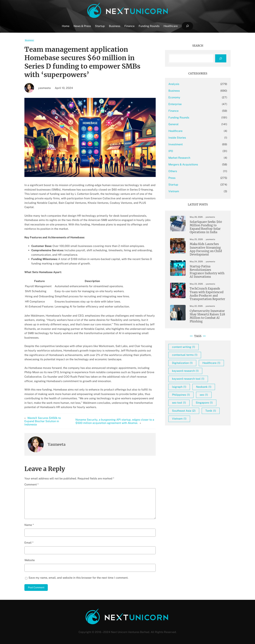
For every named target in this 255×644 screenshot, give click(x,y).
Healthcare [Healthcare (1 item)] (211, 363)
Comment (31, 485)
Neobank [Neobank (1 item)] (204, 387)
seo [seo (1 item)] (204, 395)
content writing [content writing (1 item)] (184, 347)
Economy (174, 97)
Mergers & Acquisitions (183, 164)
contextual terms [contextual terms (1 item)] (185, 355)
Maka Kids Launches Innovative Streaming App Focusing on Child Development (206, 249)
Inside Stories (177, 138)
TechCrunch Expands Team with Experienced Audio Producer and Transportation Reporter (207, 294)
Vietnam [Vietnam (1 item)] (179, 419)
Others (173, 171)
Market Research (179, 158)
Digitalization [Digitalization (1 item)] (182, 363)
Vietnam (174, 191)
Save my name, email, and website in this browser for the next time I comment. (78, 578)
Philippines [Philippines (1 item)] (181, 395)
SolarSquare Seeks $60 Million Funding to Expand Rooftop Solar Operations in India (206, 227)
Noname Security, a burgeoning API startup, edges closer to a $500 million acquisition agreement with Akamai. (115, 421)
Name (29, 525)
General (173, 124)
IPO (171, 151)
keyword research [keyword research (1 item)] (185, 371)
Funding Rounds (179, 118)
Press (172, 178)
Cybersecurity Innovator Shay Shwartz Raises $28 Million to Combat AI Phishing (207, 316)
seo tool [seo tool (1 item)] (179, 403)
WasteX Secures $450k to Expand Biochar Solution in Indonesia (43, 421)
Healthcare (175, 131)
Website (30, 560)
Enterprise (175, 104)
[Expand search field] (187, 26)
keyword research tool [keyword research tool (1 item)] (188, 379)
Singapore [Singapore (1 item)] (204, 403)
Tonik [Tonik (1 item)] (211, 411)
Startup (173, 185)
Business (29, 40)
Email (29, 543)
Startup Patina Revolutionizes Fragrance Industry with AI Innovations (207, 272)
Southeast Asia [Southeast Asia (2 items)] (184, 411)
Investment (176, 144)
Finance (173, 111)
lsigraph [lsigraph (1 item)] (179, 387)
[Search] (221, 58)
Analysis (174, 84)
